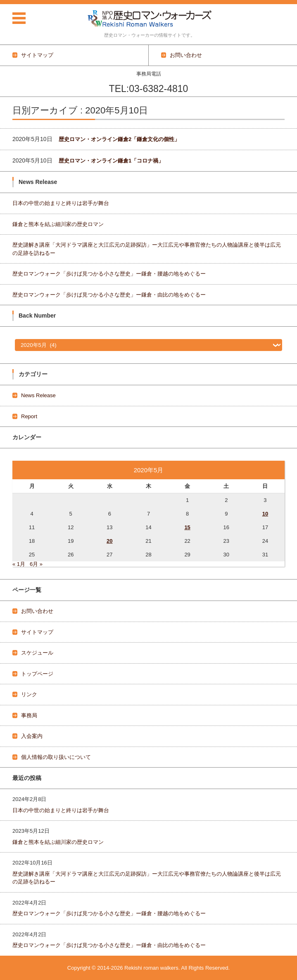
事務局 (29, 715)
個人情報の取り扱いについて (56, 757)
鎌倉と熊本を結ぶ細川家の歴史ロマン (58, 224)
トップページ (37, 674)
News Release (38, 395)
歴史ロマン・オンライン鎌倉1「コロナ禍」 (111, 161)
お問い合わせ (37, 611)
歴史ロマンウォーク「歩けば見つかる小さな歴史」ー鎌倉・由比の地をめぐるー (109, 295)
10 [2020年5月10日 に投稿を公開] (265, 514)
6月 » (36, 564)
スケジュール (37, 653)
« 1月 (19, 564)
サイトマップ (37, 632)
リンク (29, 694)
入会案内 (32, 736)
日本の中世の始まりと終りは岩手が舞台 (61, 203)
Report (29, 416)
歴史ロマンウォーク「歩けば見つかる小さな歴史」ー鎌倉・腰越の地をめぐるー (109, 274)
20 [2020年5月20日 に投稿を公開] (109, 541)
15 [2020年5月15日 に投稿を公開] (187, 527)
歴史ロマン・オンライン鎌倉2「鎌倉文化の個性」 (119, 139)
